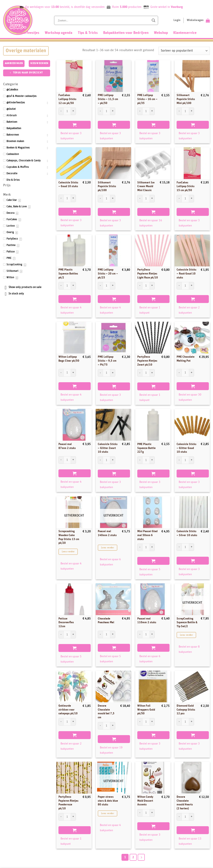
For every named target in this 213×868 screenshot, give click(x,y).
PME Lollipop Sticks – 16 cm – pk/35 (147, 99)
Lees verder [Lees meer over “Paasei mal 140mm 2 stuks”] (108, 548)
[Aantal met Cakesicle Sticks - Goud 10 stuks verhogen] (73, 198)
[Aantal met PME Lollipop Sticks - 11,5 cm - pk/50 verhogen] (113, 111)
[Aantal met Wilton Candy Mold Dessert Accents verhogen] (152, 813)
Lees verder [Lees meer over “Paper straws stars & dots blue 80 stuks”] (108, 813)
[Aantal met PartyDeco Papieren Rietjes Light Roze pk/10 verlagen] (140, 286)
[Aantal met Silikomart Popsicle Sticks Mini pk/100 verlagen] (179, 111)
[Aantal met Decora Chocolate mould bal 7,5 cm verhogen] (113, 726)
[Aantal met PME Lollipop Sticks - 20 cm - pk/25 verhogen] (113, 286)
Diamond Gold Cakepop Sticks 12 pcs (186, 710)
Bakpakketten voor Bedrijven (126, 33)
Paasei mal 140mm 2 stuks (107, 533)
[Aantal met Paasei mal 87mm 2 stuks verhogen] (73, 460)
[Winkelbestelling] (184, 51)
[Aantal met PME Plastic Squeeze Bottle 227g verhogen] (152, 460)
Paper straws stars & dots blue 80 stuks (108, 801)
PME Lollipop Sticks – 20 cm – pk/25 (108, 274)
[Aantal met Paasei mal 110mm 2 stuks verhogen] (152, 634)
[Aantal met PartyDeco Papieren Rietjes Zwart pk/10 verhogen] (152, 373)
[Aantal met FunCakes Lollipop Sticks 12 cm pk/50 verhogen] (73, 111)
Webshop (161, 33)
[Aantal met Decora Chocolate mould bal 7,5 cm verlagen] (100, 726)
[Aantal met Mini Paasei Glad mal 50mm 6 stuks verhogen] (152, 547)
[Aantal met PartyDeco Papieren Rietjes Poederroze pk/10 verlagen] (61, 817)
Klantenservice (185, 33)
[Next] (141, 857)
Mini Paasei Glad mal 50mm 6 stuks (147, 535)
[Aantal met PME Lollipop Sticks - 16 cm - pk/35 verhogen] (152, 111)
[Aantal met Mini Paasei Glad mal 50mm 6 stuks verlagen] (140, 547)
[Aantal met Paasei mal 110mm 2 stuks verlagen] (140, 634)
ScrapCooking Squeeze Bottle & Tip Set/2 (187, 623)
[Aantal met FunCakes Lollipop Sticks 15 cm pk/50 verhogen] (192, 199)
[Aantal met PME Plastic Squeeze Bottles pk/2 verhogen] (73, 286)
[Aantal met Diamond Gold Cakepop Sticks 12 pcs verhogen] (192, 722)
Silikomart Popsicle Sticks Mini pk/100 (186, 99)
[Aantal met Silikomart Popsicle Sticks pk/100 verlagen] (100, 199)
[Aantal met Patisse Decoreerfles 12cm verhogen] (73, 634)
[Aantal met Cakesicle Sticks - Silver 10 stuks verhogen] (192, 547)
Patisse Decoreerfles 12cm (66, 623)
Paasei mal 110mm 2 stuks (147, 621)
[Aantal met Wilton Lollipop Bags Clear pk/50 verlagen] (61, 373)
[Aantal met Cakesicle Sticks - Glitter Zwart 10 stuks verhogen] (113, 460)
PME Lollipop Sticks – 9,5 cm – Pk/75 (107, 361)
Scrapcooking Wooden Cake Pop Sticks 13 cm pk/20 (69, 537)
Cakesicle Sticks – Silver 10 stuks (187, 533)
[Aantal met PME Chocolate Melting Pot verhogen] (192, 373)
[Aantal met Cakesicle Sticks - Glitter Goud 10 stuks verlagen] (179, 460)
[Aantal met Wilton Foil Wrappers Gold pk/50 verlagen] (140, 722)
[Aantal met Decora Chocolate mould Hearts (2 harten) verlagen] (179, 817)
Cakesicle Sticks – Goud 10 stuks (68, 185)
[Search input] (103, 20)
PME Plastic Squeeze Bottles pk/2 (68, 274)
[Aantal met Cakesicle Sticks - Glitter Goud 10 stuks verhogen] (192, 460)
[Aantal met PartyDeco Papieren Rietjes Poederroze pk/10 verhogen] (73, 817)
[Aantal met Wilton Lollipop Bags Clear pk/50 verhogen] (73, 373)
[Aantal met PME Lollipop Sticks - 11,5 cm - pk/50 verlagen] (100, 111)
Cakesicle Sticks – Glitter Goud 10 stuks (186, 448)
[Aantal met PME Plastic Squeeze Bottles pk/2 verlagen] (61, 286)
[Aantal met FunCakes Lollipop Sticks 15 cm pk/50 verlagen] (179, 199)
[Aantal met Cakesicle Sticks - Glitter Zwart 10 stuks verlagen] (100, 460)
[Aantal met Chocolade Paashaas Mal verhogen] (113, 634)
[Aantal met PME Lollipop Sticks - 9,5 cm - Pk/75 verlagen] (100, 373)
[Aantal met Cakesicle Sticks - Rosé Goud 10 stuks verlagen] (179, 286)
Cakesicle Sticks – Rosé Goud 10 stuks (186, 274)
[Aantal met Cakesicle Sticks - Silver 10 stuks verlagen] (179, 547)
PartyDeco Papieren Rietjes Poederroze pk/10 (68, 803)
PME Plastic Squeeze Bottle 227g (146, 448)
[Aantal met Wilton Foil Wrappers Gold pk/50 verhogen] (152, 722)
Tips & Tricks (88, 33)
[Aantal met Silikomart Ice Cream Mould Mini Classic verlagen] (140, 199)
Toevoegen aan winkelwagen (75, 125)
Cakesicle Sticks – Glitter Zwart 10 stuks (108, 448)
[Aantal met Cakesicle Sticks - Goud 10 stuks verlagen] (61, 198)
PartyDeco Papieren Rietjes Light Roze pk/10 (148, 274)
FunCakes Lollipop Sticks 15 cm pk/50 (186, 186)
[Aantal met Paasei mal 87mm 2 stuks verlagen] (61, 460)
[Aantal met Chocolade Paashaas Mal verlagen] (100, 634)
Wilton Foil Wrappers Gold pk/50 (146, 710)
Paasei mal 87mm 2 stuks (67, 446)
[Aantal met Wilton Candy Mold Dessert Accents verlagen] (140, 813)
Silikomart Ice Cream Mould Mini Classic (146, 186)
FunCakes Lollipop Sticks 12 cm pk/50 (67, 99)
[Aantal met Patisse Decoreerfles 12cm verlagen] (61, 634)
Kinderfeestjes (28, 33)
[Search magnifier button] (154, 20)
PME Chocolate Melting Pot (186, 359)
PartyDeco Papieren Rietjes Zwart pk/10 (147, 361)
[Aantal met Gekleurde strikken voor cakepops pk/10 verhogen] (73, 722)
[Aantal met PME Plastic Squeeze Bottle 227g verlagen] (140, 460)
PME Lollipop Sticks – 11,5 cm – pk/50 (108, 99)
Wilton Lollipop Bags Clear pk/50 (69, 359)
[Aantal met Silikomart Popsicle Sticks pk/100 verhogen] (113, 199)
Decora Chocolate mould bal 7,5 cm (106, 712)
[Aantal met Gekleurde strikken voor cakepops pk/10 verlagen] (61, 722)
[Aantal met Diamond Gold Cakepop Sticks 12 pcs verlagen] (179, 722)
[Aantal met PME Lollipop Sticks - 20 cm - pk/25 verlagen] (100, 286)
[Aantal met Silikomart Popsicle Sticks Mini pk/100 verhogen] (192, 111)
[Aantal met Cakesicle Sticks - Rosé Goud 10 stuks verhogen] (192, 286)
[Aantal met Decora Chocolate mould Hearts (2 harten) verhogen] (192, 817)
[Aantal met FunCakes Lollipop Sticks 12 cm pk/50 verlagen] (61, 111)
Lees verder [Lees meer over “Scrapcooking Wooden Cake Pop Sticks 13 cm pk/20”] (68, 552)
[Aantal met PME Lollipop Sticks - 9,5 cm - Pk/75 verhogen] (113, 373)
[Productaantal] (67, 111)
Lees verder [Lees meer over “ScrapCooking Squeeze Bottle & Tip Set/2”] (186, 635)
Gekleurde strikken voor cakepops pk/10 (68, 710)
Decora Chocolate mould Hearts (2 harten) (185, 803)
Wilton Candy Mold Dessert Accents (145, 801)
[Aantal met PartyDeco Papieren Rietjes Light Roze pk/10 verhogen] (152, 286)
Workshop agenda (59, 33)
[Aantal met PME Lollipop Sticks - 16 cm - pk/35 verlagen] (140, 111)
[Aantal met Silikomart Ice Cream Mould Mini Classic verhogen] (152, 199)
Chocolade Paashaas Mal (106, 621)
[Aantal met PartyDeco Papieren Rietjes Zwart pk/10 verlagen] (140, 373)
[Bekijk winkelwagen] (198, 20)
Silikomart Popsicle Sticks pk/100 (107, 186)
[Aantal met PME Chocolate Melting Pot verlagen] (179, 373)
